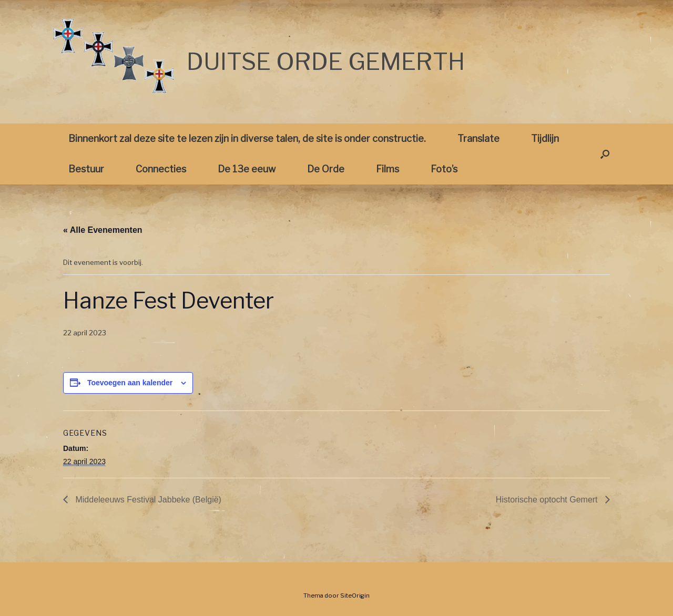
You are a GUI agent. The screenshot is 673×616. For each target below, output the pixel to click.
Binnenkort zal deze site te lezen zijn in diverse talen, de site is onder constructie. (247, 138)
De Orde (326, 169)
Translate (478, 138)
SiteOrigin (355, 596)
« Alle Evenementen (103, 230)
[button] (605, 154)
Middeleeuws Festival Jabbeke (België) (147, 500)
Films (388, 169)
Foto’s (444, 169)
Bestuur (86, 169)
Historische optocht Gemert (548, 500)
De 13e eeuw (247, 169)
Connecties (161, 169)
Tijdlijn (545, 138)
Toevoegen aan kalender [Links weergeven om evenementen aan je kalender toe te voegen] (130, 383)
